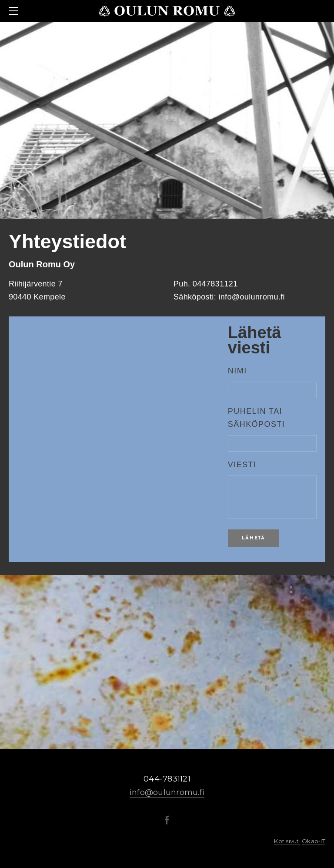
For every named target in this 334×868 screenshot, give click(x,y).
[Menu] (15, 11)
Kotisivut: (287, 841)
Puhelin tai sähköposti (256, 418)
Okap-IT (314, 841)
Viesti (242, 465)
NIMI (237, 371)
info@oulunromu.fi (167, 792)
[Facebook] (167, 820)
